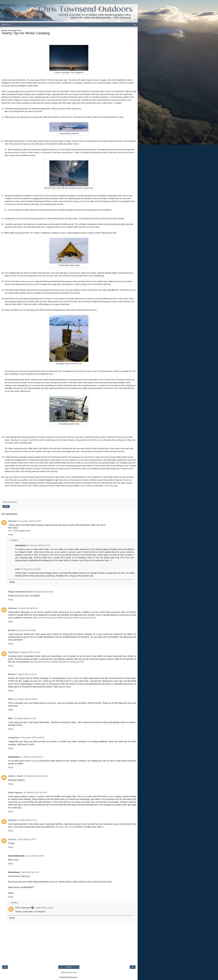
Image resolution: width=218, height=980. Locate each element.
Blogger (74, 977)
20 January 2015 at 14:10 (39, 545)
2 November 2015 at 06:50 (32, 738)
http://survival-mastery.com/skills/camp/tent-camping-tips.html (57, 662)
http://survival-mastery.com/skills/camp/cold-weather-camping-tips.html (64, 618)
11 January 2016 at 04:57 (32, 757)
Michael (12, 630)
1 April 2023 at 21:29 (44, 908)
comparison (14, 738)
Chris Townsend (23, 908)
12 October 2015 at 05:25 (26, 699)
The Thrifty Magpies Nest (19, 531)
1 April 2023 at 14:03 (30, 872)
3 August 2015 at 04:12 (30, 652)
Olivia (11, 699)
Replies (14, 540)
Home (69, 967)
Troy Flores (13, 652)
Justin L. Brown (16, 776)
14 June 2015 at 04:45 (28, 608)
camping (36, 761)
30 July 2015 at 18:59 (26, 630)
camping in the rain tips (65, 827)
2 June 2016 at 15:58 (34, 856)
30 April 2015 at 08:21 (44, 592)
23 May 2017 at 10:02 (31, 569)
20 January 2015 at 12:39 (29, 521)
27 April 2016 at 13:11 (28, 820)
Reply (11, 535)
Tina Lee (12, 839)
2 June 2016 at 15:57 (26, 839)
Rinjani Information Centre (21, 592)
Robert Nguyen (15, 793)
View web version (69, 972)
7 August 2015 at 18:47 (27, 674)
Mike (10, 718)
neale (18, 569)
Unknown (13, 521)
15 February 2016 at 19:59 (36, 776)
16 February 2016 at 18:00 (35, 793)
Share (6, 507)
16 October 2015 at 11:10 (25, 718)
